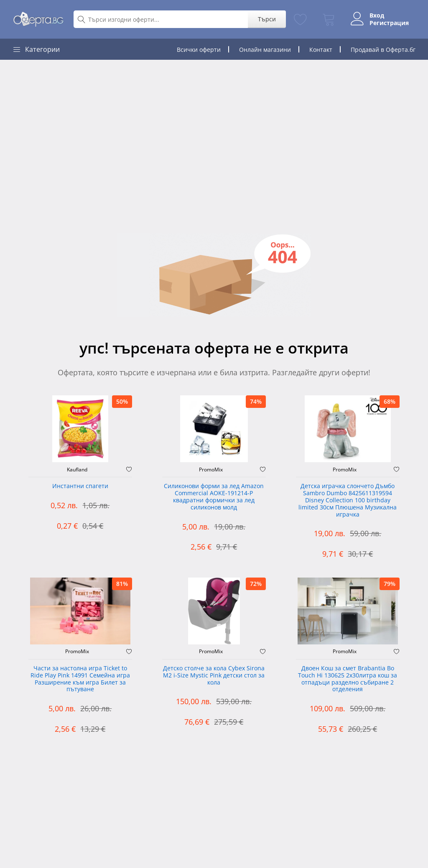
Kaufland (77, 470)
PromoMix (211, 470)
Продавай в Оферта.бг (383, 50)
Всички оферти (199, 50)
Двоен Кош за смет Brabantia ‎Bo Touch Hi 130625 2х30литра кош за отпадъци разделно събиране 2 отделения (348, 679)
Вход (377, 15)
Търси (267, 19)
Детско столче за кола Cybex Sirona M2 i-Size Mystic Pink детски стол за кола (214, 676)
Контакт (321, 50)
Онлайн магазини (265, 50)
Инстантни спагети (80, 486)
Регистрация (389, 23)
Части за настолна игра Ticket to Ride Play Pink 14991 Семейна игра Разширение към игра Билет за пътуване (80, 679)
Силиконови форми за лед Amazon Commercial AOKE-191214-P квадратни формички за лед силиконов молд (214, 497)
